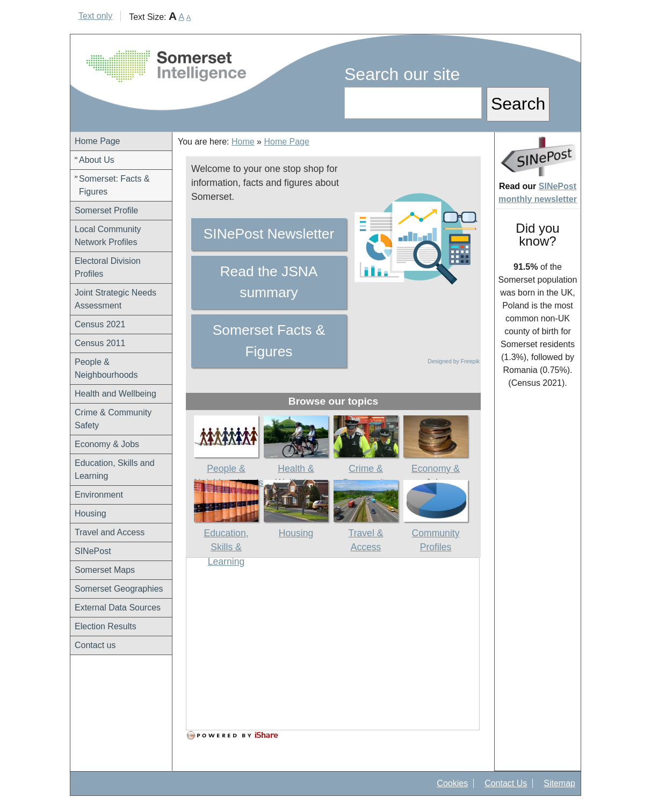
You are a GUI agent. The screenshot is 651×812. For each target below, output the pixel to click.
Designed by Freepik (454, 361)
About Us (97, 160)
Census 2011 (100, 343)
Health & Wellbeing (296, 468)
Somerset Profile (106, 210)
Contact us (95, 645)
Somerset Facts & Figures (269, 341)
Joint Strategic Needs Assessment (115, 299)
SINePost (93, 551)
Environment (99, 495)
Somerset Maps (105, 570)
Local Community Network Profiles (108, 236)
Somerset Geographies (119, 589)
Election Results (106, 626)
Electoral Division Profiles (108, 267)
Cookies (452, 783)
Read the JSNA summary (269, 282)
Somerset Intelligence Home (166, 66)
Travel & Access (366, 533)
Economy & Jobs (107, 444)
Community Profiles (436, 533)
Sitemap (559, 783)
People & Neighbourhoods (106, 368)
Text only (95, 16)
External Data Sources (118, 608)
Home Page (97, 141)
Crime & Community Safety (113, 419)
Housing (91, 513)
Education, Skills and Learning (115, 469)
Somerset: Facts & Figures (114, 185)
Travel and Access (110, 532)
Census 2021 (100, 324)
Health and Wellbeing (115, 394)
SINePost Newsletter (269, 234)
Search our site (402, 74)
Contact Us (506, 783)
